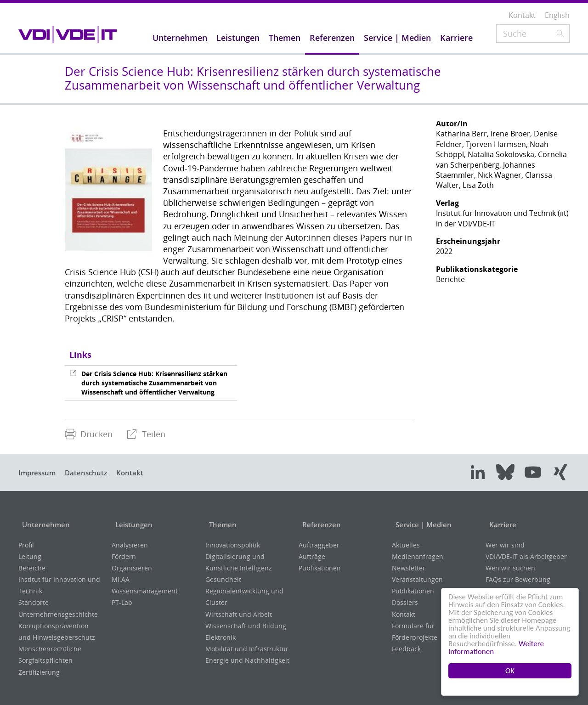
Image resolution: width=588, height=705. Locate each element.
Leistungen (132, 525)
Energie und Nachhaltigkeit (247, 660)
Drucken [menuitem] (89, 434)
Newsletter (409, 568)
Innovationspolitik (233, 545)
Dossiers (405, 602)
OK (510, 671)
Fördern (124, 556)
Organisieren (132, 568)
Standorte (34, 602)
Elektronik (220, 637)
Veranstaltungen (417, 579)
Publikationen (320, 568)
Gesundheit (223, 579)
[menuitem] (89, 434)
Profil (26, 545)
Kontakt (140, 473)
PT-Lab (122, 602)
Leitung (30, 556)
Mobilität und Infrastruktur (247, 649)
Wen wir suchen (510, 568)
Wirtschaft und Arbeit (239, 614)
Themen (220, 525)
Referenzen (319, 525)
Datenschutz (92, 473)
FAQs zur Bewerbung (518, 579)
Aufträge (312, 556)
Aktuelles (406, 545)
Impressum (39, 473)
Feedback (406, 649)
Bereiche (32, 568)
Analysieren (130, 545)
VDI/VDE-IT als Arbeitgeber (526, 556)
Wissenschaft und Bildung (246, 626)
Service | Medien (422, 525)
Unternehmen (44, 525)
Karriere (500, 525)
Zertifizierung (39, 672)
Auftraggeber (319, 545)
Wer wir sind (505, 545)
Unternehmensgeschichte (58, 614)
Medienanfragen (418, 556)
